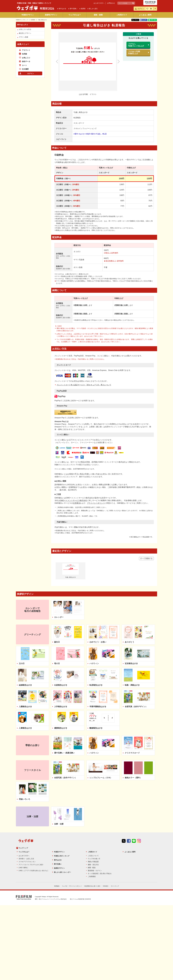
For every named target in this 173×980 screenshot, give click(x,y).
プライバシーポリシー (96, 503)
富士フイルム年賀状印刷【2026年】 (81, 895)
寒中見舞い (58, 860)
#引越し (98, 134)
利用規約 (57, 882)
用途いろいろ (24, 799)
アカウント (26, 50)
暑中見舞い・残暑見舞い (64, 753)
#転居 (104, 134)
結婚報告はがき (25, 685)
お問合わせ (111, 3)
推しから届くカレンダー (62, 868)
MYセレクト (23, 25)
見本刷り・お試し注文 (26, 855)
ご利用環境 (92, 873)
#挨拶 (88, 134)
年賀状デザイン (28, 15)
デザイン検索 (24, 37)
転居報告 (33, 20)
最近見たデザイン (25, 33)
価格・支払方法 (93, 861)
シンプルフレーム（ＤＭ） (101, 778)
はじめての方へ (99, 3)
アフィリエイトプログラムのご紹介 (31, 861)
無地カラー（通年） (133, 778)
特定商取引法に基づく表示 (92, 882)
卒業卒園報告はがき (98, 707)
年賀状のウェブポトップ (22, 20)
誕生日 (57, 642)
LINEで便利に (23, 864)
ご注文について (93, 852)
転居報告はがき (96, 685)
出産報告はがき (61, 685)
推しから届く (94, 9)
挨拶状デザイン (51, 15)
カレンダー (59, 617)
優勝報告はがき (61, 728)
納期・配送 (92, 864)
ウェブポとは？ (75, 15)
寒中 (74, 9)
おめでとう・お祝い (98, 642)
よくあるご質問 (145, 15)
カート (24, 65)
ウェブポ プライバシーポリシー (72, 882)
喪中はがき (58, 856)
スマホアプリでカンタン (27, 858)
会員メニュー (23, 44)
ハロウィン (94, 663)
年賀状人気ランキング (62, 852)
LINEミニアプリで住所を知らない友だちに (33, 867)
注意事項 (76, 503)
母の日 (57, 663)
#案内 (93, 134)
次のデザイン (116, 62)
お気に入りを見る (25, 29)
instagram (139, 845)
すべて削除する (146, 558)
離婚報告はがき (96, 728)
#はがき (82, 134)
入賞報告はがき (25, 728)
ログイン (31, 73)
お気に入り (26, 58)
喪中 (62, 9)
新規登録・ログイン (95, 867)
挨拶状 (83, 9)
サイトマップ (115, 882)
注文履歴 (25, 69)
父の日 (22, 663)
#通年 (76, 134)
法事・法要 (59, 824)
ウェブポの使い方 (94, 855)
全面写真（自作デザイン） (136, 707)
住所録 (24, 54)
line (134, 845)
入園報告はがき (25, 707)
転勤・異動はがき (132, 685)
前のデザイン (59, 62)
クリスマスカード (132, 753)
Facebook (129, 845)
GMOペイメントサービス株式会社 (73, 500)
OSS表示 (106, 882)
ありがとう (129, 642)
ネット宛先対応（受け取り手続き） (100, 870)
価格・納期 (98, 15)
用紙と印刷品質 (93, 858)
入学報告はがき (61, 707)
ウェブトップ (23, 844)
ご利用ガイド (122, 15)
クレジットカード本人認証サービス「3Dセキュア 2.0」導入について (84, 385)
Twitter (124, 845)
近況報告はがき (131, 663)
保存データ (26, 61)
